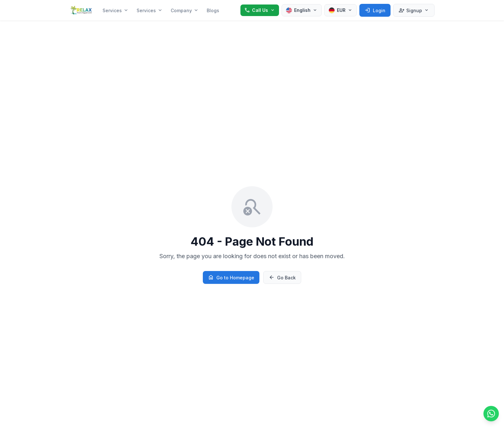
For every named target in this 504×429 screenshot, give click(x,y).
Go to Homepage (231, 277)
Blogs (213, 10)
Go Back (282, 277)
